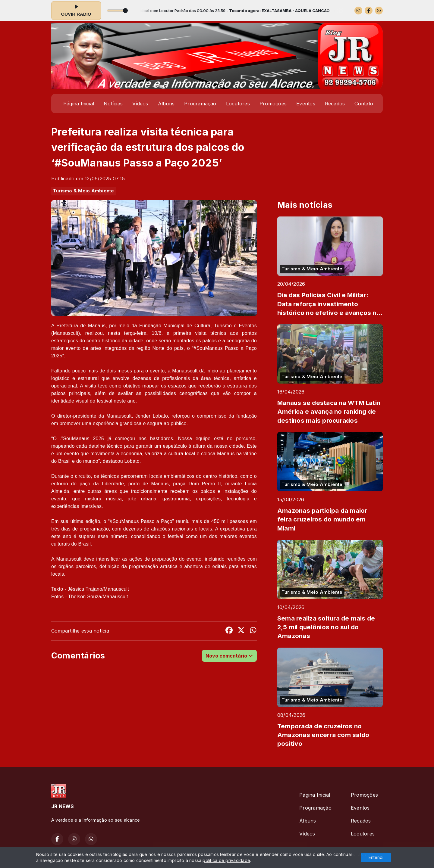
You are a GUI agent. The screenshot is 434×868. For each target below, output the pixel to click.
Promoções (273, 104)
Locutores (238, 104)
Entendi (376, 857)
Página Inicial (79, 104)
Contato (364, 104)
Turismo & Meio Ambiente (84, 191)
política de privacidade (226, 860)
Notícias (113, 104)
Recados (335, 104)
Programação (200, 104)
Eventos (306, 104)
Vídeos (140, 104)
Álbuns (166, 104)
